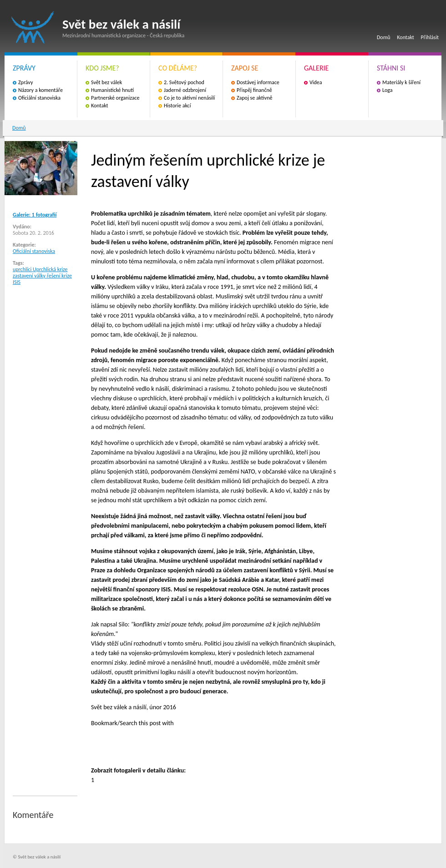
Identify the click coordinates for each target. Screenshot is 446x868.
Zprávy (25, 82)
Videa (316, 82)
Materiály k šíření (401, 82)
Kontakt (405, 37)
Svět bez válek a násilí (33, 28)
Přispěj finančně (254, 90)
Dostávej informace (258, 82)
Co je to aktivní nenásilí (189, 98)
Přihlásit (430, 37)
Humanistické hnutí (112, 90)
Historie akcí (177, 106)
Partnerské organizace (115, 98)
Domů (384, 37)
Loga (388, 90)
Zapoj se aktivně (254, 98)
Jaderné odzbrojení (185, 90)
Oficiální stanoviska (39, 98)
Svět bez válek (106, 82)
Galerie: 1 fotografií (35, 215)
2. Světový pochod (184, 82)
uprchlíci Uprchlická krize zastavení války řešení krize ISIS (42, 276)
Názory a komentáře (41, 90)
